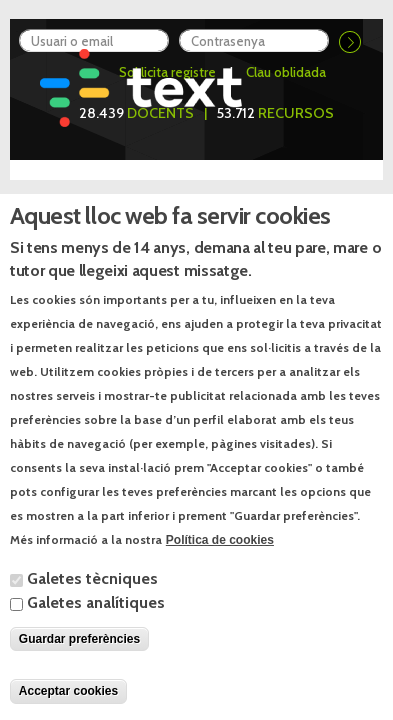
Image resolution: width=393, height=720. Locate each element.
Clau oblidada (286, 72)
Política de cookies (220, 565)
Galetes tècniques (92, 604)
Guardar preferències (79, 665)
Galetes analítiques (96, 628)
